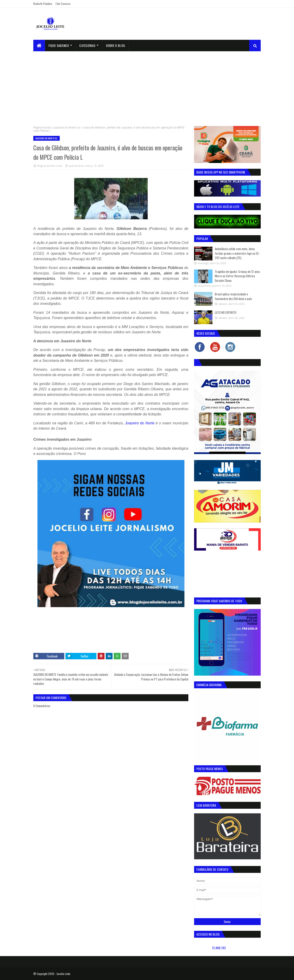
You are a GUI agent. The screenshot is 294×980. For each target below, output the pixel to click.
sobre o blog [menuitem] (116, 45)
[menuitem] (39, 46)
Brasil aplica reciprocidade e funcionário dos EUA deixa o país (233, 296)
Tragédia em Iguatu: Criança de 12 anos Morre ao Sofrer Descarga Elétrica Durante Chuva (237, 276)
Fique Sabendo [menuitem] (59, 45)
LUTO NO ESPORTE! (226, 312)
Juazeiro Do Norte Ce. (67, 128)
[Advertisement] (147, 86)
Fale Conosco (63, 4)
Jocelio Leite (63, 974)
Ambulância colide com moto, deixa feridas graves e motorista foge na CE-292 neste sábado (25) (237, 253)
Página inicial (42, 128)
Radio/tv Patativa (43, 4)
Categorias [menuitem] (87, 45)
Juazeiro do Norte (140, 423)
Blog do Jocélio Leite (50, 166)
